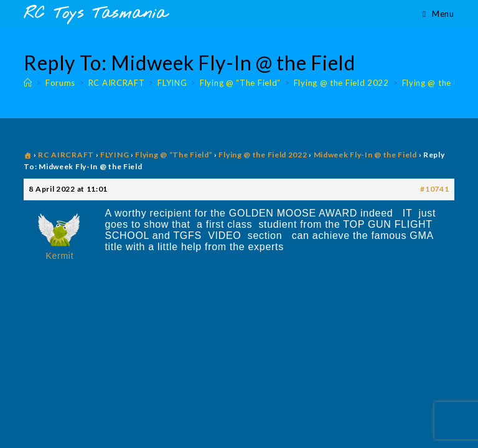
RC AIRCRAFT (66, 155)
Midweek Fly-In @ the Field (365, 155)
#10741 (434, 189)
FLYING (115, 155)
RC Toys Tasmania (95, 14)
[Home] (28, 83)
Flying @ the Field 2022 (263, 155)
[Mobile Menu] (438, 14)
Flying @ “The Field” (174, 155)
